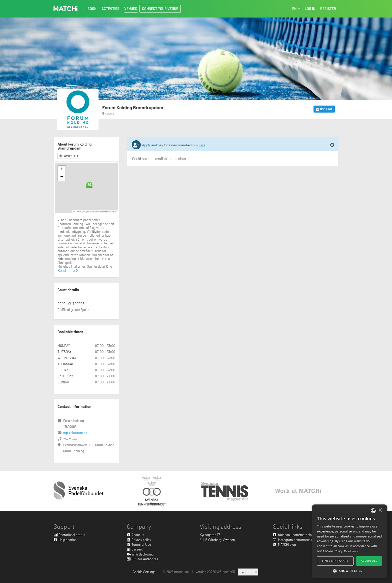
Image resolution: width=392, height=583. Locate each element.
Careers (135, 549)
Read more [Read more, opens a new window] (351, 551)
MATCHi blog (284, 544)
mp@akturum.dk (75, 433)
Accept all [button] (369, 561)
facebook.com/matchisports (296, 535)
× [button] (380, 510)
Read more (68, 270)
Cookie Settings (144, 572)
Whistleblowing (140, 554)
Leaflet (77, 211)
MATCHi (65, 9)
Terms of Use (139, 544)
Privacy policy (139, 540)
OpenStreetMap (91, 211)
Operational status (69, 535)
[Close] (332, 145)
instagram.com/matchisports (297, 540)
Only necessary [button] (335, 561)
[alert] (349, 541)
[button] (89, 185)
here (202, 145)
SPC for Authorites (143, 559)
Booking (324, 109)
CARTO (113, 211)
